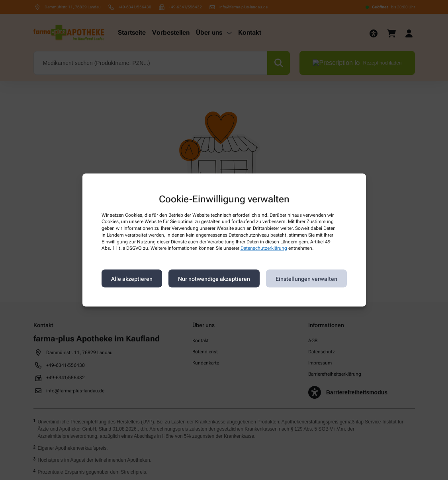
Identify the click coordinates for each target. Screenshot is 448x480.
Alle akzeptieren (132, 278)
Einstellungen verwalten (306, 278)
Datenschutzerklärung (264, 248)
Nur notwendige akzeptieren (214, 278)
